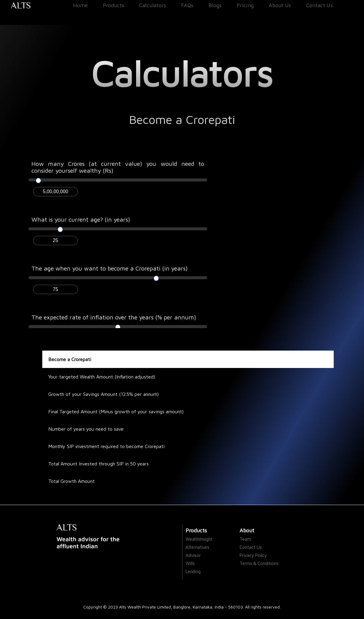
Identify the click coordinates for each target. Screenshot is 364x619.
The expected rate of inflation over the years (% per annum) (114, 317)
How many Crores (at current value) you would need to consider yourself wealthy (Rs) (118, 167)
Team (245, 539)
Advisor (193, 555)
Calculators (153, 5)
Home (81, 5)
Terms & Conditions (259, 563)
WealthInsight (199, 539)
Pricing (245, 5)
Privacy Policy (253, 555)
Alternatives (197, 547)
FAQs (187, 5)
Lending (193, 571)
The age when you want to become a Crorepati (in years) (110, 268)
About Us (280, 5)
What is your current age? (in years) (81, 219)
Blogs (215, 5)
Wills (190, 563)
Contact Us (319, 5)
